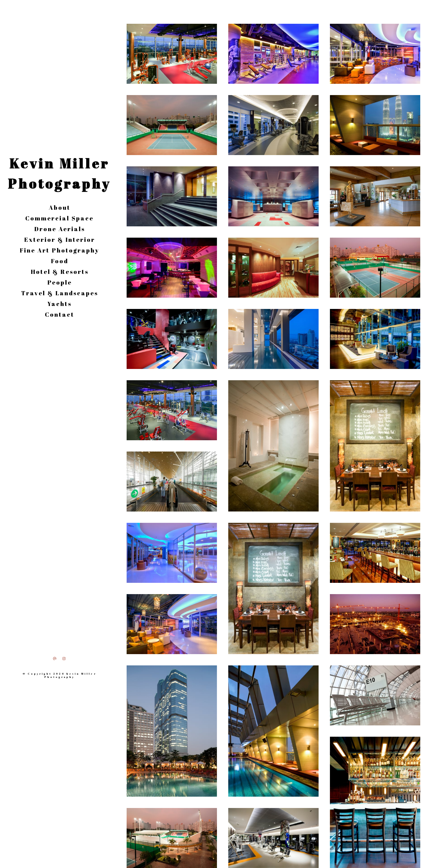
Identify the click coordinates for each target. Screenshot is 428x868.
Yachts (60, 304)
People (60, 282)
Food (60, 261)
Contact (60, 314)
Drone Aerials (60, 229)
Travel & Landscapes (60, 293)
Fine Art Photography (59, 250)
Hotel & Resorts (60, 272)
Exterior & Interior (60, 240)
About (60, 207)
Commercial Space (59, 218)
